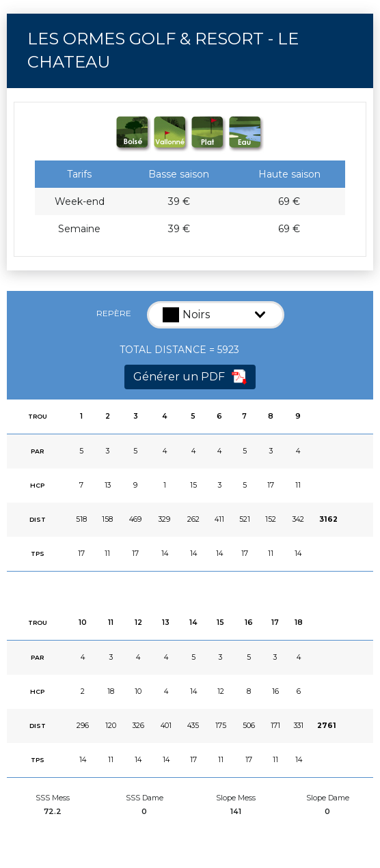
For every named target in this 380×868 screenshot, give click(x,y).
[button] (216, 315)
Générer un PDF (190, 377)
